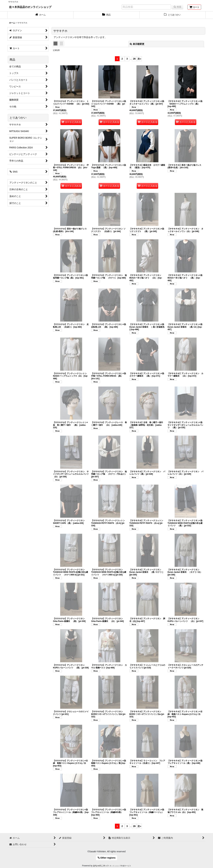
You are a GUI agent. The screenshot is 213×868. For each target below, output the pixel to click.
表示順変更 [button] (137, 44)
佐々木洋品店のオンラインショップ (30, 7)
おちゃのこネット (101, 866)
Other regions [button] (107, 858)
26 (134, 59)
